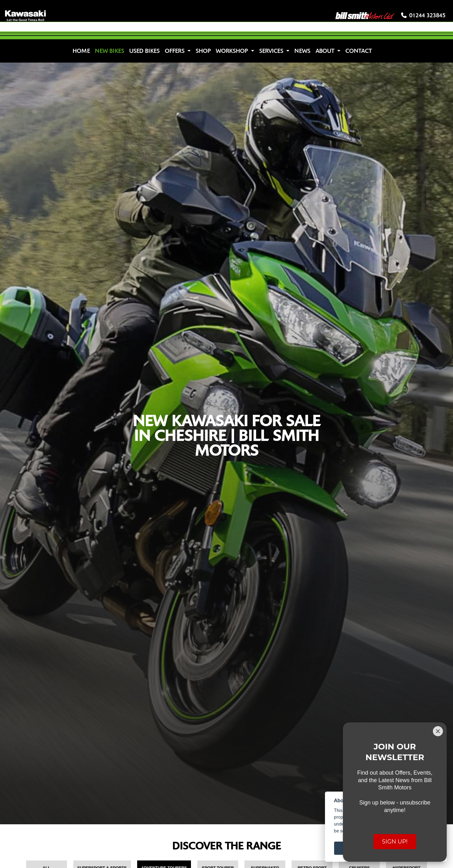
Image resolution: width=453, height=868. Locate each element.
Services (272, 51)
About (326, 51)
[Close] (438, 731)
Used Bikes (145, 51)
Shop (203, 51)
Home (81, 51)
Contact (359, 51)
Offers (176, 51)
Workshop (233, 51)
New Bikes (110, 51)
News (302, 51)
